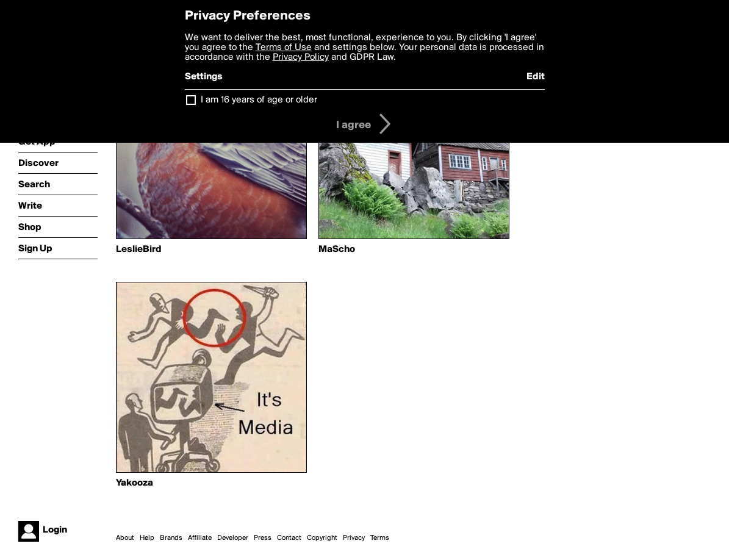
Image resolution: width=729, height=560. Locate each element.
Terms (380, 538)
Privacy (354, 538)
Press (263, 538)
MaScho (337, 249)
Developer (233, 538)
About (125, 538)
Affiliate (200, 538)
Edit (536, 77)
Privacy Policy (301, 57)
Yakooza (135, 483)
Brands (171, 538)
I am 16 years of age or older (259, 100)
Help (147, 538)
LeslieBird (139, 249)
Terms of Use (284, 48)
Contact (289, 538)
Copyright (322, 538)
